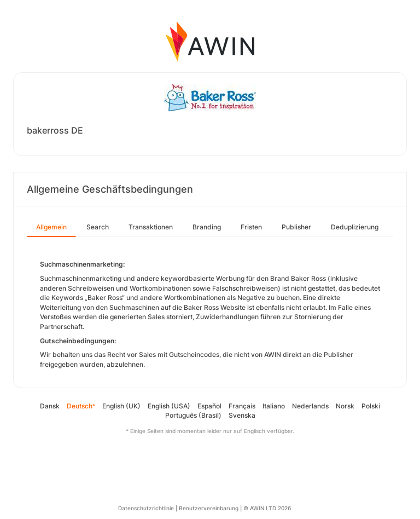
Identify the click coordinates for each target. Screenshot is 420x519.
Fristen (251, 227)
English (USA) (169, 406)
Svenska (242, 415)
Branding (207, 227)
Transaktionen (151, 227)
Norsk (345, 406)
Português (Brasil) (193, 415)
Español (209, 406)
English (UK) (121, 406)
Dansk (50, 406)
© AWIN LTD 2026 (267, 508)
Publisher (296, 227)
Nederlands (310, 406)
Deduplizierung (355, 227)
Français (242, 406)
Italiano (274, 406)
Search (98, 227)
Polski (371, 406)
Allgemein (51, 227)
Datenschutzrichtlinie (146, 508)
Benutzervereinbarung (209, 508)
